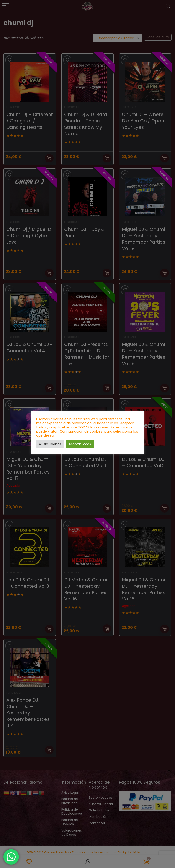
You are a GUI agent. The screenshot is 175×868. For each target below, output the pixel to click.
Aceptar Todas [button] (80, 444)
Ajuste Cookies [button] (50, 444)
